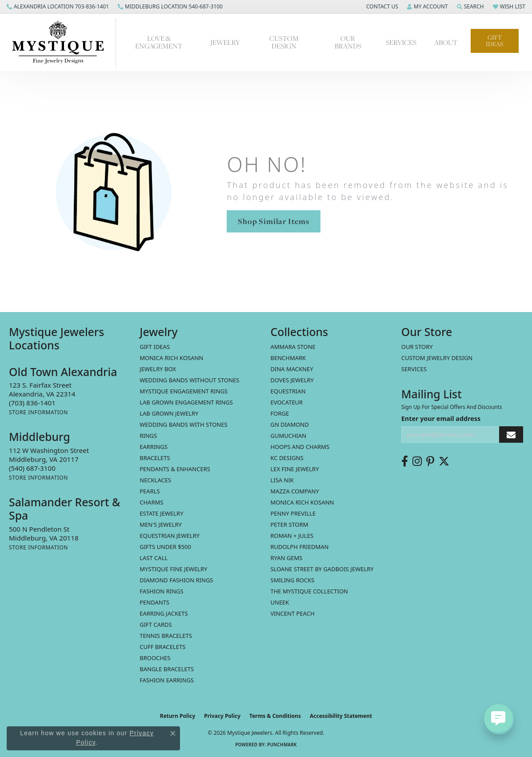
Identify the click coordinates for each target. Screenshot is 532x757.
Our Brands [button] (348, 42)
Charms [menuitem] (151, 502)
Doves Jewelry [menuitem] (292, 380)
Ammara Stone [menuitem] (293, 347)
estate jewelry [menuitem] (161, 513)
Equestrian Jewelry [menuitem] (170, 536)
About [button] (446, 42)
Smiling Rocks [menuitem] (293, 580)
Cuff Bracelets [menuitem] (162, 647)
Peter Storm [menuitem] (290, 525)
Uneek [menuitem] (280, 602)
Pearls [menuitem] (150, 491)
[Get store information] (38, 412)
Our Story (417, 347)
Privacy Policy (222, 716)
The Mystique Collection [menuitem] (310, 591)
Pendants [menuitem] (154, 602)
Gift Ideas (494, 41)
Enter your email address (441, 419)
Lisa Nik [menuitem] (282, 480)
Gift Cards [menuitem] (156, 625)
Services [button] (401, 42)
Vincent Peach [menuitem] (293, 613)
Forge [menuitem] (280, 413)
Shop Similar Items (273, 221)
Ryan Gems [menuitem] (287, 558)
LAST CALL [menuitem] (154, 558)
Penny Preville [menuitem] (293, 513)
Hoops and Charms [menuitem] (300, 447)
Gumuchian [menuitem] (289, 436)
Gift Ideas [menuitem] (155, 347)
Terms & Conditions (275, 716)
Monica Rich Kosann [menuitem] (302, 502)
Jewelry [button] (225, 42)
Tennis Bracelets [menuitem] (166, 636)
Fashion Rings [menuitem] (161, 591)
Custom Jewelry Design (437, 358)
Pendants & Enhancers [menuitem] (175, 469)
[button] (381, 7)
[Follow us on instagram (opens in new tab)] (417, 461)
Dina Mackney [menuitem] (292, 369)
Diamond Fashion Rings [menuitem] (176, 580)
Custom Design (284, 42)
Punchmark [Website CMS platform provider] (282, 745)
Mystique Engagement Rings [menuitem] (184, 391)
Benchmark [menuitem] (288, 358)
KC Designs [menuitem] (287, 458)
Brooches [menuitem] (155, 658)
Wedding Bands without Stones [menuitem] (189, 380)
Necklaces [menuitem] (155, 480)
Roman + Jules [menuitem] (292, 536)
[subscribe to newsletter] (511, 435)
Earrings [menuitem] (154, 447)
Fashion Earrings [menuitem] (167, 680)
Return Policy (178, 716)
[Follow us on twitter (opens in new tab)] (444, 461)
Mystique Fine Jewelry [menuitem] (173, 569)
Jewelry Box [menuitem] (158, 369)
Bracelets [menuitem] (155, 458)
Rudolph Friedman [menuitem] (300, 547)
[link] (58, 7)
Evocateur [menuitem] (287, 402)
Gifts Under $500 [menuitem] (165, 547)
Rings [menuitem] (148, 436)
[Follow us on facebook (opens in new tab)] (405, 461)
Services (414, 369)
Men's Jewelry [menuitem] (161, 525)
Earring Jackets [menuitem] (164, 613)
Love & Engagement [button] (159, 42)
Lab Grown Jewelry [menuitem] (169, 413)
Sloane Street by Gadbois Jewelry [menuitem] (322, 569)
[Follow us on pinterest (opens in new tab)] (430, 461)
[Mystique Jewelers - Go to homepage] (62, 43)
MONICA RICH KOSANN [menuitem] (171, 358)
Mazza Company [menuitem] (295, 491)
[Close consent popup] (173, 733)
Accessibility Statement (341, 716)
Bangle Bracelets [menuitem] (167, 669)
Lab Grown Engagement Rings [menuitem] (186, 402)
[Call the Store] (32, 403)
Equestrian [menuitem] (288, 391)
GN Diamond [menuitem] (290, 425)
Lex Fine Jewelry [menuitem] (295, 469)
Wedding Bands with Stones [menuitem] (183, 425)
